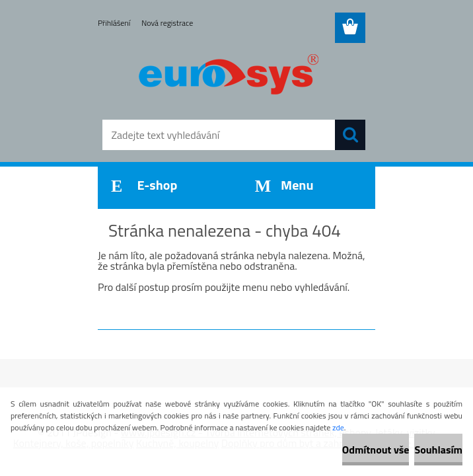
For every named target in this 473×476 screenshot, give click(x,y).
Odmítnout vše (376, 450)
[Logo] (228, 77)
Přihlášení (114, 23)
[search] (350, 135)
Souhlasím (438, 450)
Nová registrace (167, 23)
